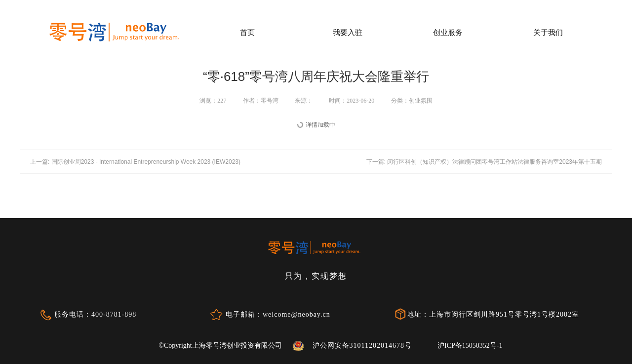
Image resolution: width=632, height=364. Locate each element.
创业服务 (448, 32)
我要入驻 (348, 32)
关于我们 (548, 32)
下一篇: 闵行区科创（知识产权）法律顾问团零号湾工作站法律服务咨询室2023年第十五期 (484, 162)
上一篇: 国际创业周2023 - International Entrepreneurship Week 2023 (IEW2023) (135, 162)
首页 (247, 32)
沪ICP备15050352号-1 (470, 346)
